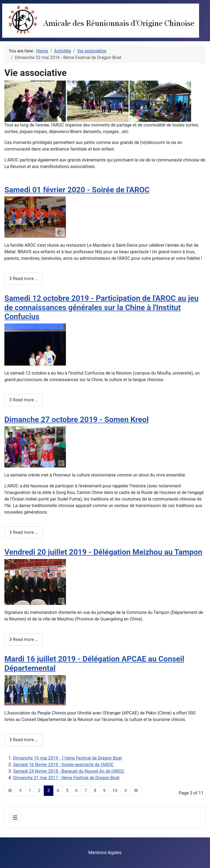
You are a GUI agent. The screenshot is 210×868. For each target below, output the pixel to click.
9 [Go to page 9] (104, 791)
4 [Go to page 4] (58, 791)
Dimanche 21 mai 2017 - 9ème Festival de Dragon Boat (66, 778)
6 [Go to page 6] (76, 791)
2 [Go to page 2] (39, 791)
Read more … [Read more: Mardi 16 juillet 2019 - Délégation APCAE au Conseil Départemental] (24, 740)
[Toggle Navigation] (15, 818)
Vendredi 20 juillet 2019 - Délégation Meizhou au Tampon (103, 552)
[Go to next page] (126, 791)
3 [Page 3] (49, 791)
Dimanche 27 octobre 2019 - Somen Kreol (77, 420)
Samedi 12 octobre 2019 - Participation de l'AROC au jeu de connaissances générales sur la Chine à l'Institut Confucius (101, 307)
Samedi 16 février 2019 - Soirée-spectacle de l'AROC (63, 765)
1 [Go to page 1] (30, 791)
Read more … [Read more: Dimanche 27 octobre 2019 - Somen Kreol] (24, 532)
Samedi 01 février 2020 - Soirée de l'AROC (77, 190)
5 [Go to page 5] (67, 791)
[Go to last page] (136, 791)
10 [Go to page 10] (115, 791)
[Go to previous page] (21, 791)
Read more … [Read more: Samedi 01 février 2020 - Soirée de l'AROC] (24, 279)
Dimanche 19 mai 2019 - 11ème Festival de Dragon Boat (68, 758)
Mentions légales (105, 853)
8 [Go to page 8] (95, 791)
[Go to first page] (10, 791)
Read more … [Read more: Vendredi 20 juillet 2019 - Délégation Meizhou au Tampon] (24, 639)
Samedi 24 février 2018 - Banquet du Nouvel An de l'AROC (69, 771)
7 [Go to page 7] (86, 791)
